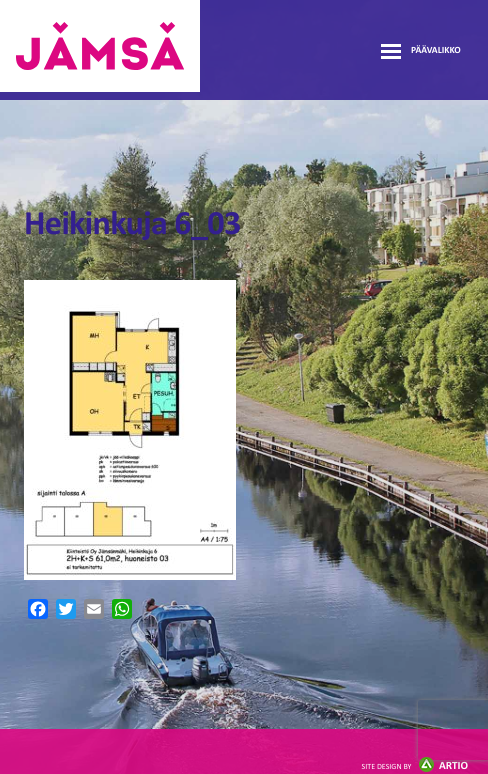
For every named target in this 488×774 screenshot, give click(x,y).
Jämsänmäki (100, 46)
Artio (415, 766)
